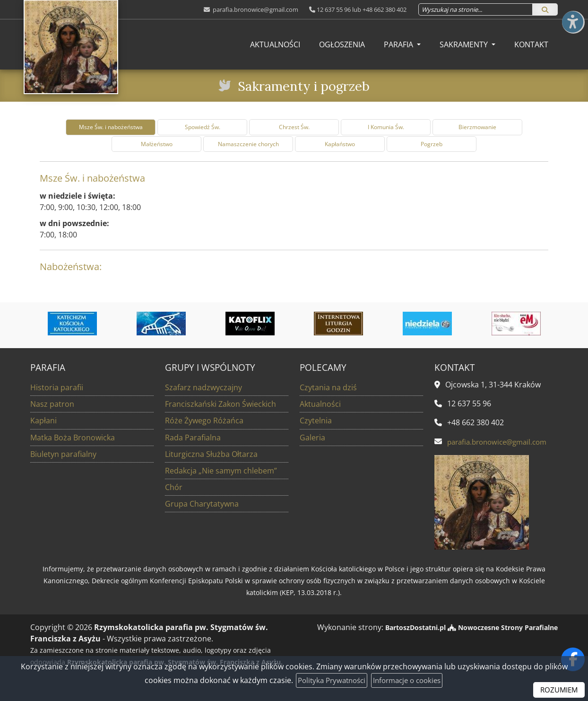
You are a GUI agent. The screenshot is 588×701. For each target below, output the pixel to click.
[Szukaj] (545, 9)
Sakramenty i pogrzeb (303, 85)
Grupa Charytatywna (202, 503)
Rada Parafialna (193, 437)
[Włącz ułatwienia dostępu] (572, 16)
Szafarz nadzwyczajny (203, 387)
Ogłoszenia (342, 44)
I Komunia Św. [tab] (386, 127)
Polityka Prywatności (329, 680)
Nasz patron (52, 404)
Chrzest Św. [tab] (294, 127)
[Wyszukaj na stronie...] (476, 9)
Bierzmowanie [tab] (477, 127)
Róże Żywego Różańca (204, 421)
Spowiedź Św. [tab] (203, 127)
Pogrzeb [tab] (432, 144)
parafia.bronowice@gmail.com (255, 9)
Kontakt (531, 44)
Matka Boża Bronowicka (73, 437)
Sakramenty (465, 44)
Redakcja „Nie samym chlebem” (221, 470)
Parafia (399, 44)
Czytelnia (316, 421)
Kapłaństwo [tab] (340, 144)
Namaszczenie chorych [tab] (248, 144)
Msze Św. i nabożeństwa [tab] (111, 127)
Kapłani (43, 421)
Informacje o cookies (410, 680)
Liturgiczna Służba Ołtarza (211, 454)
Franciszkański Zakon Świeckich (220, 404)
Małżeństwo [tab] (157, 144)
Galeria (312, 437)
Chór (174, 487)
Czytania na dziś (328, 387)
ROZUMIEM (558, 690)
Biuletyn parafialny (63, 454)
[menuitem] (275, 44)
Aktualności (275, 44)
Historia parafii (57, 387)
